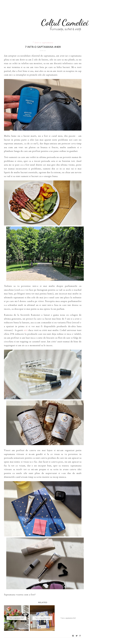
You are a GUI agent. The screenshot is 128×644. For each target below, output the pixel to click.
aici (26, 330)
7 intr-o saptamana (43, 42)
